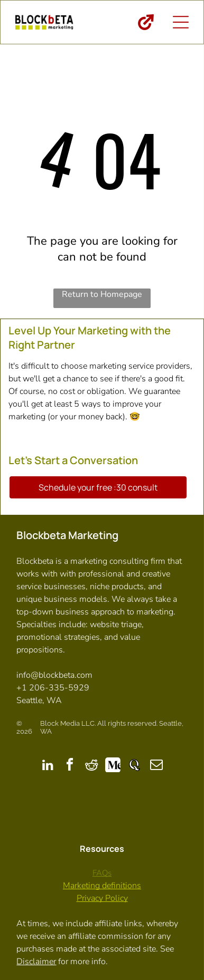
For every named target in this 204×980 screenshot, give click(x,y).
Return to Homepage (102, 294)
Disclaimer (36, 962)
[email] (156, 766)
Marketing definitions (102, 886)
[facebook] (70, 766)
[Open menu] (181, 22)
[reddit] (91, 766)
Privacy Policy (102, 898)
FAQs (102, 873)
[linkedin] (48, 766)
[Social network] (113, 766)
